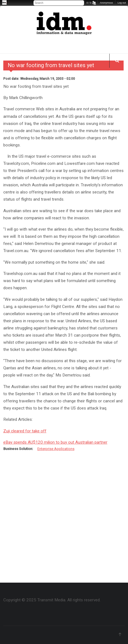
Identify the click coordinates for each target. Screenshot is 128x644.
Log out (122, 3)
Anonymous (106, 3)
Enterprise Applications (56, 449)
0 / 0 (89, 3)
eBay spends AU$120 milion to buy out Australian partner (55, 442)
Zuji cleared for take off (25, 431)
